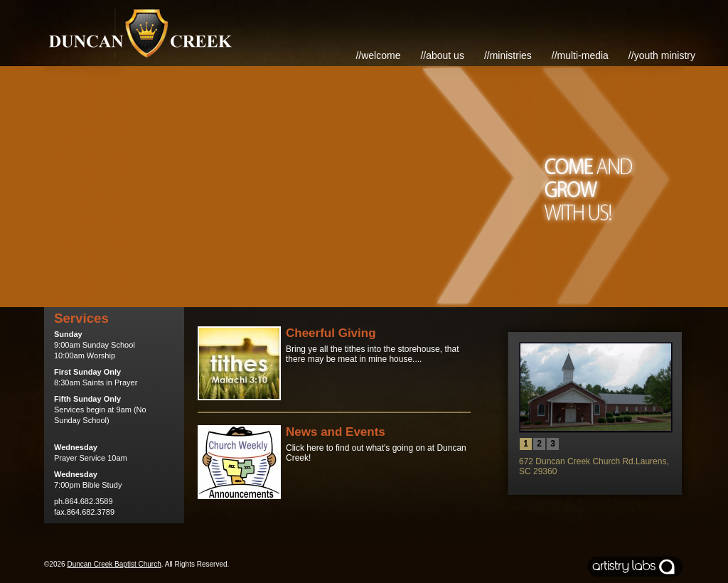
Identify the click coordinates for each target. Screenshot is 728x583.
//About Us (442, 55)
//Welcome (378, 55)
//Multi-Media (580, 55)
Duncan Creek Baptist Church (114, 564)
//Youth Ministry (662, 55)
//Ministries (508, 55)
